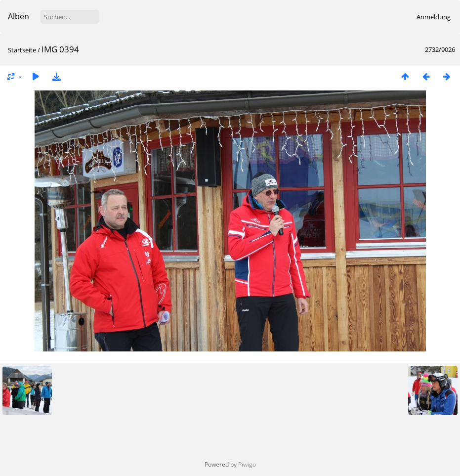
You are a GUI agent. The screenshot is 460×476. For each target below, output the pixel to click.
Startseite (22, 50)
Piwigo (247, 464)
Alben (19, 16)
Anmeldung (434, 17)
